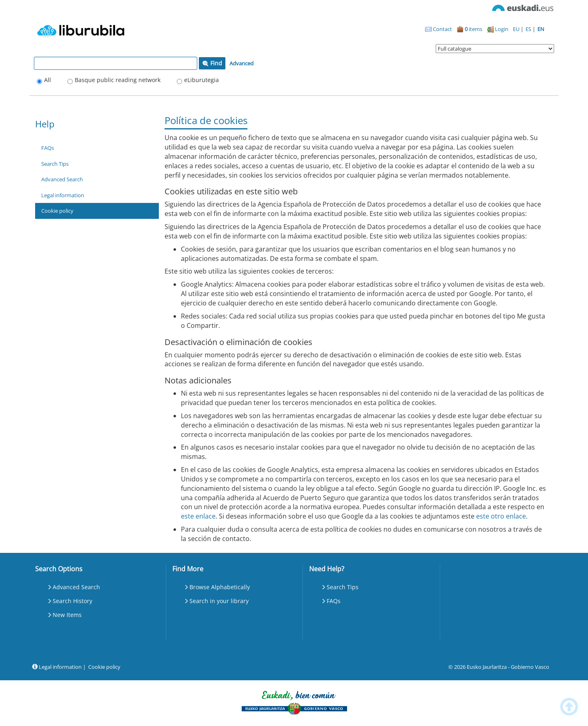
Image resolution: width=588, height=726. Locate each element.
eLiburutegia (202, 80)
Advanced (242, 63)
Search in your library (219, 601)
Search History (72, 601)
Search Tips (55, 164)
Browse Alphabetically (220, 587)
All (48, 80)
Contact (439, 29)
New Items (67, 615)
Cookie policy (57, 211)
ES (529, 29)
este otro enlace (501, 516)
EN (541, 29)
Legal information (63, 195)
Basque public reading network (118, 80)
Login (498, 29)
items (470, 29)
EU (517, 29)
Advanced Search (62, 179)
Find (212, 63)
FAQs (48, 148)
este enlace (198, 516)
